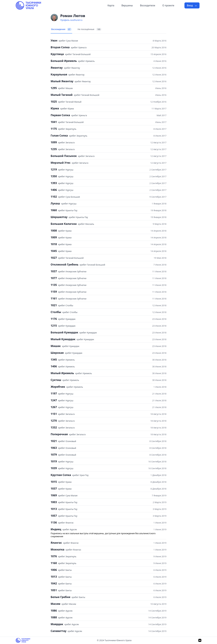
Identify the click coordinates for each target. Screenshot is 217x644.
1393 (54, 183)
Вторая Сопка (60, 47)
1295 (54, 88)
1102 (54, 197)
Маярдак (57, 624)
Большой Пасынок (64, 156)
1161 (54, 298)
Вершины (127, 5)
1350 (54, 176)
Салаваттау (59, 631)
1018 (54, 244)
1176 (54, 319)
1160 (54, 563)
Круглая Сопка (61, 475)
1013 (54, 509)
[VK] (200, 640)
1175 (54, 129)
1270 (54, 421)
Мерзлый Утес (61, 163)
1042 (54, 583)
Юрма (55, 108)
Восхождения (61, 29)
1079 (54, 455)
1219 (54, 169)
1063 (54, 448)
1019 (54, 461)
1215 (54, 326)
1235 (54, 149)
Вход (192, 5)
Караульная (59, 74)
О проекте (168, 5)
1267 (54, 407)
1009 (54, 237)
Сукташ (56, 380)
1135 (54, 285)
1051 (54, 590)
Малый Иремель (62, 373)
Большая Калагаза (64, 224)
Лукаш (55, 203)
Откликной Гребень (64, 264)
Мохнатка (57, 549)
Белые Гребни (61, 597)
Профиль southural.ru (71, 20)
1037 (54, 271)
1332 (54, 427)
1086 (54, 611)
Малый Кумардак (63, 339)
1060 (54, 210)
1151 (54, 414)
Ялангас (56, 543)
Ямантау (57, 68)
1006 (54, 570)
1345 (54, 359)
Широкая (57, 353)
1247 (54, 400)
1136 (54, 522)
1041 (54, 122)
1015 (54, 482)
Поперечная (59, 434)
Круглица (57, 54)
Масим (55, 604)
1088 (54, 617)
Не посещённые (90, 29)
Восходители (148, 5)
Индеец (56, 529)
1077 (54, 278)
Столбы (56, 312)
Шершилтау (59, 217)
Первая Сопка (60, 115)
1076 (54, 556)
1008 (54, 231)
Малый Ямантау (62, 81)
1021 (54, 305)
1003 (54, 502)
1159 (54, 292)
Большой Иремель (64, 61)
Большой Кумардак (64, 332)
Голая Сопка (59, 135)
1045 (54, 251)
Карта (111, 5)
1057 (54, 516)
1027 (54, 258)
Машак (56, 346)
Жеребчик (58, 387)
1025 (54, 102)
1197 (54, 393)
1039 (54, 468)
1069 (54, 495)
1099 (54, 142)
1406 (54, 190)
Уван (54, 40)
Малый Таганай (62, 95)
